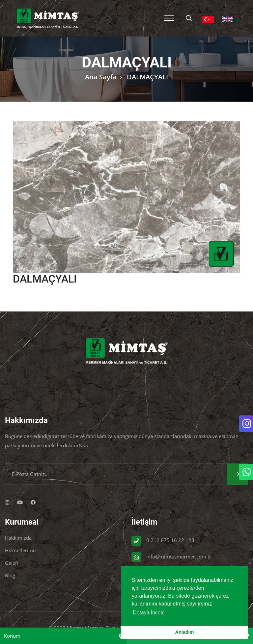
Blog (10, 575)
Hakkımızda (18, 538)
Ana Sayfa (101, 77)
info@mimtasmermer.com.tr (179, 557)
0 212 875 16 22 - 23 (170, 540)
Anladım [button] (185, 632)
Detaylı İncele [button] (149, 613)
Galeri (12, 563)
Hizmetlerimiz (21, 550)
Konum (12, 636)
